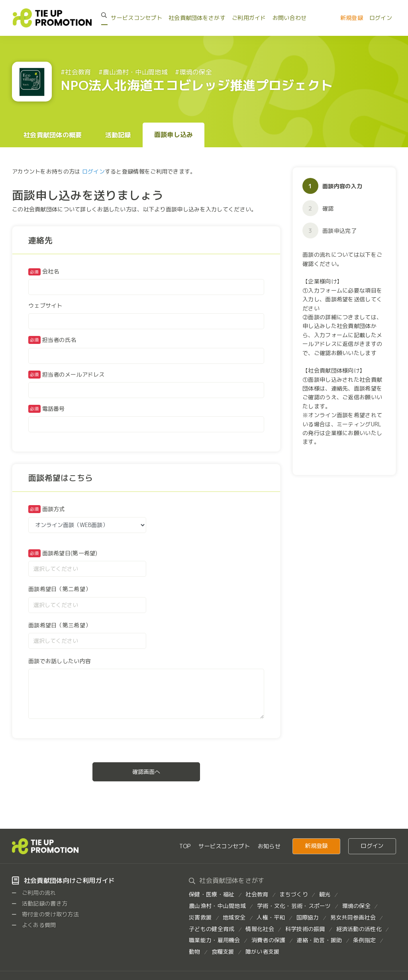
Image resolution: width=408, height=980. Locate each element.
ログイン (381, 18)
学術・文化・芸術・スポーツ (294, 906)
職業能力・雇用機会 (215, 940)
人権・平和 (271, 917)
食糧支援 (223, 952)
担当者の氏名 (59, 340)
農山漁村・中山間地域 (217, 906)
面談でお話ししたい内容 (60, 661)
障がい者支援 (263, 952)
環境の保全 (356, 906)
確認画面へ (146, 772)
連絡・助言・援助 (319, 940)
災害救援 (200, 917)
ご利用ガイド (249, 18)
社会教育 (257, 894)
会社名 (44, 272)
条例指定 (364, 940)
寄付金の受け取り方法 (45, 914)
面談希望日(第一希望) (70, 553)
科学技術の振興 (305, 929)
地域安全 (234, 917)
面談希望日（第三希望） (60, 625)
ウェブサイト (45, 306)
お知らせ (269, 846)
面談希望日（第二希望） (60, 589)
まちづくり (293, 894)
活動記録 (118, 135)
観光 (325, 894)
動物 (195, 952)
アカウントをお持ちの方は (46, 171)
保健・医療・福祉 (212, 894)
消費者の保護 (269, 940)
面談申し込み (174, 135)
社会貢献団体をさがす (197, 18)
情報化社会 (260, 929)
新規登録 (352, 18)
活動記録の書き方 (40, 903)
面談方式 (54, 509)
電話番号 (54, 409)
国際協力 (308, 917)
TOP (185, 846)
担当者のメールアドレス (74, 374)
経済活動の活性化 (359, 929)
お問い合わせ (290, 18)
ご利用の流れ (34, 893)
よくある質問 (34, 925)
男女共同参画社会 (353, 917)
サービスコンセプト (136, 18)
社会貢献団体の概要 (53, 135)
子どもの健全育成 (212, 929)
